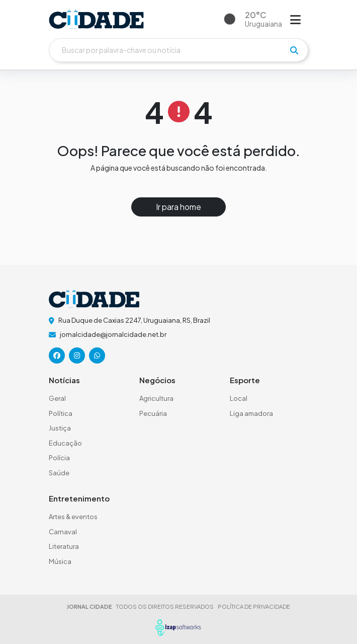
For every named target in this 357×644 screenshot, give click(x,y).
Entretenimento (79, 498)
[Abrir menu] (295, 19)
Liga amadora (251, 413)
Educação (65, 443)
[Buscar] (178, 50)
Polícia (59, 458)
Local (239, 398)
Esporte (245, 380)
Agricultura (156, 398)
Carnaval (63, 532)
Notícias (64, 380)
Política (61, 413)
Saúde (59, 473)
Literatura (64, 546)
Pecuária (153, 413)
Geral (57, 398)
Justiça (60, 428)
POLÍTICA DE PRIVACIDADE (254, 606)
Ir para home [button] (178, 207)
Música (60, 561)
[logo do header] (96, 19)
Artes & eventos (73, 517)
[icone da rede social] (57, 355)
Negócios (157, 380)
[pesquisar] (294, 50)
